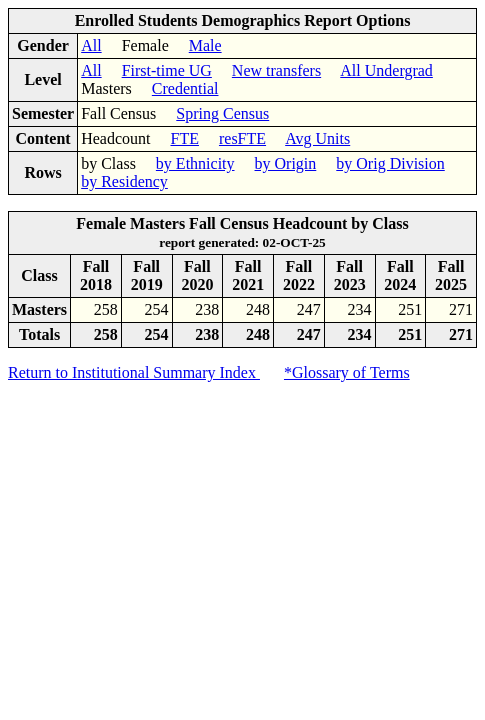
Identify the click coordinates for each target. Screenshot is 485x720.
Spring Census (222, 113)
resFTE (242, 138)
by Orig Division (390, 163)
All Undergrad (386, 70)
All (91, 45)
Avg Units (317, 138)
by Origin (286, 163)
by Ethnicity (195, 163)
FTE (185, 138)
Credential (185, 88)
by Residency (124, 181)
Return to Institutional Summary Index (134, 372)
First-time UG (167, 70)
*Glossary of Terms (347, 372)
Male (205, 45)
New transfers (276, 70)
